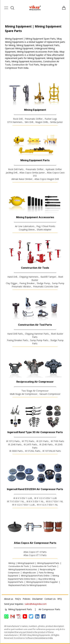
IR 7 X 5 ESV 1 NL (16, 501)
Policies (27, 599)
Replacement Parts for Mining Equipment (27, 585)
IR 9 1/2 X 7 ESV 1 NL (47, 505)
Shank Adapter (44, 230)
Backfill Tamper (48, 277)
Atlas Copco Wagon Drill (47, 179)
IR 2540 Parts (46, 444)
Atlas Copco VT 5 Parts (35, 555)
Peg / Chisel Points (46, 226)
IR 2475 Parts (30, 444)
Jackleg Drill (12, 173)
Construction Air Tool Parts (44, 566)
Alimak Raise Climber (22, 179)
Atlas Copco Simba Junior (32, 173)
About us (9, 599)
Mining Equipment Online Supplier (42, 582)
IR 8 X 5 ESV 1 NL (35, 501)
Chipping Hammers (29, 277)
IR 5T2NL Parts (33, 451)
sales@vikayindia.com (36, 604)
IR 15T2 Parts (13, 441)
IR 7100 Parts (57, 441)
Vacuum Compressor (50, 394)
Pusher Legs (51, 119)
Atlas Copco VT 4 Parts (35, 552)
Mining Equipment (26, 563)
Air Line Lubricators (25, 226)
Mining (12, 563)
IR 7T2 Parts (28, 441)
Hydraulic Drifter (54, 169)
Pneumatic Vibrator (21, 286)
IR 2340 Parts (15, 444)
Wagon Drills (42, 122)
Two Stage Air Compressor (35, 391)
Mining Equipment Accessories (23, 569)
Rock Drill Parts (16, 169)
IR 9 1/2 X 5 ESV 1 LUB (45, 498)
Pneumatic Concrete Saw (46, 286)
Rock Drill (18, 119)
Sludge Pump (43, 283)
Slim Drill (29, 122)
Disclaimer (37, 599)
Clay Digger (12, 283)
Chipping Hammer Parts (37, 334)
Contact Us (50, 599)
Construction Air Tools (19, 566)
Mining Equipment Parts (48, 563)
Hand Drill (12, 277)
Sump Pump (58, 283)
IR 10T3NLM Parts (52, 451)
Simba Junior (56, 122)
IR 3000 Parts (16, 451)
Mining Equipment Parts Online (35, 576)
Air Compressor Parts (49, 609)
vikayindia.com (29, 573)
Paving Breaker (27, 283)
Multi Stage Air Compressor (23, 394)
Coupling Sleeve (27, 230)
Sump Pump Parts (39, 340)
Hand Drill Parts (15, 334)
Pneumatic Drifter (34, 119)
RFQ (60, 599)
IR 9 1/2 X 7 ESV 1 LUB (23, 505)
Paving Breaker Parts (17, 340)
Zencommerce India (43, 638)
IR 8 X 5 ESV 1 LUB (23, 498)
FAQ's (18, 599)
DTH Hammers (15, 122)
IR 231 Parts (42, 441)
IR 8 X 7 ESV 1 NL (55, 501)
